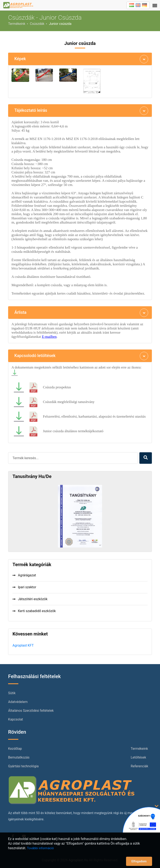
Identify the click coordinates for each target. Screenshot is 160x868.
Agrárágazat (24, 575)
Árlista (20, 313)
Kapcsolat (16, 719)
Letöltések (139, 757)
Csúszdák (37, 24)
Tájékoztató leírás (31, 111)
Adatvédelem (18, 702)
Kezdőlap (15, 749)
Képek (20, 59)
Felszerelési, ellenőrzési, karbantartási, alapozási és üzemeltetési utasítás (94, 416)
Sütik (12, 693)
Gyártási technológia (23, 766)
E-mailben (49, 337)
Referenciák (140, 766)
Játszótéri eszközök (30, 599)
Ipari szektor (24, 587)
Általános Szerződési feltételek (31, 711)
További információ (40, 848)
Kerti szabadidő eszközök (34, 611)
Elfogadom (139, 861)
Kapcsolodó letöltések (35, 356)
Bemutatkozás (19, 757)
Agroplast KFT (23, 645)
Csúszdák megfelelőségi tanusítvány (69, 402)
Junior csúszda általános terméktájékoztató (73, 431)
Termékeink (17, 24)
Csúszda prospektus (57, 387)
